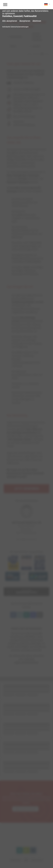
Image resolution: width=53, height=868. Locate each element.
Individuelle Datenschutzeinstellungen (15, 27)
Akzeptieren (25, 21)
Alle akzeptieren (10, 21)
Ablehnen (37, 21)
